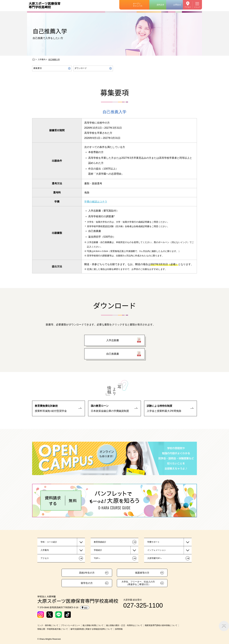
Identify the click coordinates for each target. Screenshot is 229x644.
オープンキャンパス (138, 5)
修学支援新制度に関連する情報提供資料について (91, 629)
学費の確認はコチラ (96, 202)
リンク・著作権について (48, 625)
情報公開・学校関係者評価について (53, 629)
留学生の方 (87, 583)
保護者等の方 (142, 573)
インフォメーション (157, 550)
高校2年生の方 (87, 573)
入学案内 (42, 59)
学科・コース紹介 (49, 542)
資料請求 (160, 5)
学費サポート (153, 542)
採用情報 (119, 629)
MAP (85, 608)
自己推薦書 (113, 354)
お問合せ (177, 5)
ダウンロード (81, 68)
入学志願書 (113, 340)
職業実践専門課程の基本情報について (161, 625)
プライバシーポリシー (70, 625)
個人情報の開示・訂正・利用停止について (124, 625)
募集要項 (38, 68)
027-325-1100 (143, 605)
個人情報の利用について (93, 625)
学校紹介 (98, 550)
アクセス (188, 7)
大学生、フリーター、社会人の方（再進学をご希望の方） (138, 583)
